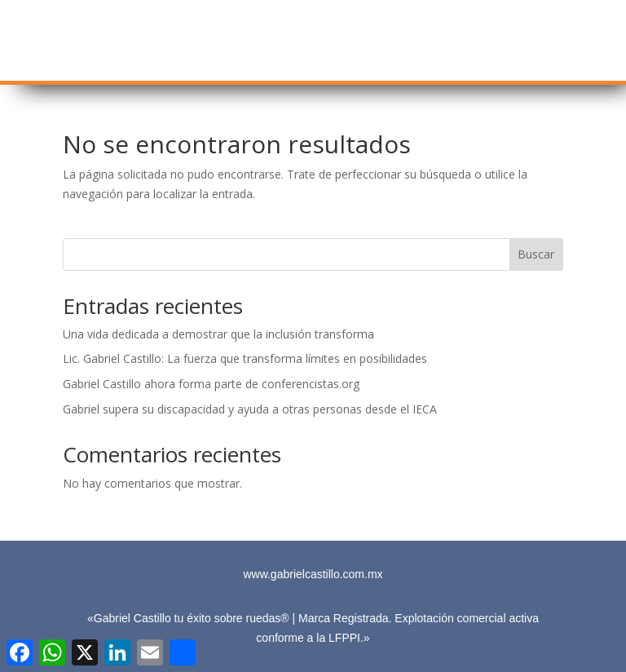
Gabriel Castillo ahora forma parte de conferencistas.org (211, 384)
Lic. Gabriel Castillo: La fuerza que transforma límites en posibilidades (245, 358)
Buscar (536, 254)
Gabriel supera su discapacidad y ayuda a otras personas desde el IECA (250, 409)
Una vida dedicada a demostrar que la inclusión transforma (218, 334)
